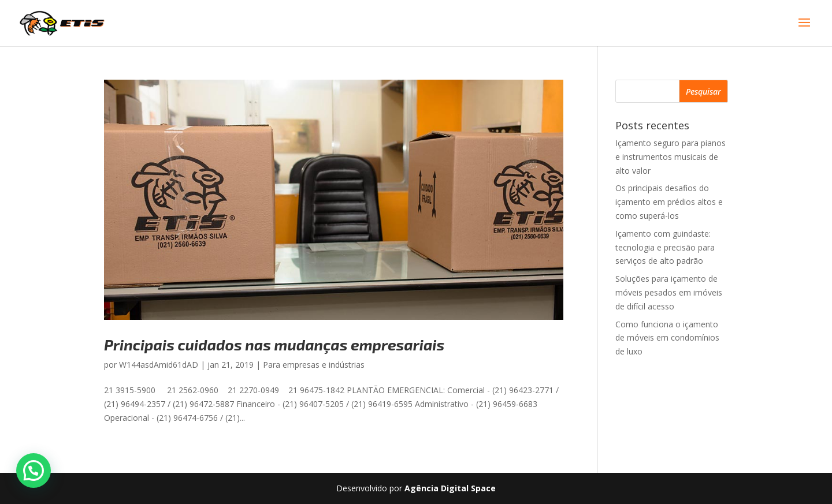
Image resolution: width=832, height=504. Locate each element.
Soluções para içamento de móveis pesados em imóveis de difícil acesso (669, 292)
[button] (34, 471)
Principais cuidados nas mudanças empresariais (274, 344)
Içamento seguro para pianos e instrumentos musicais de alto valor (671, 157)
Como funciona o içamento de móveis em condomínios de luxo (667, 338)
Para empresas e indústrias (314, 365)
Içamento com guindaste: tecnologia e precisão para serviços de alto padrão (665, 247)
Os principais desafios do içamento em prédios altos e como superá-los (669, 202)
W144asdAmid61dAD (159, 365)
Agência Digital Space (450, 488)
